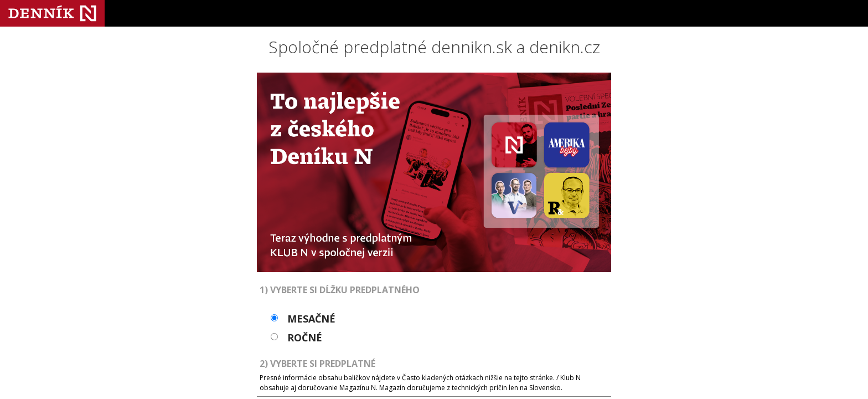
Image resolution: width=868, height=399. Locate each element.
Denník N (52, 13)
